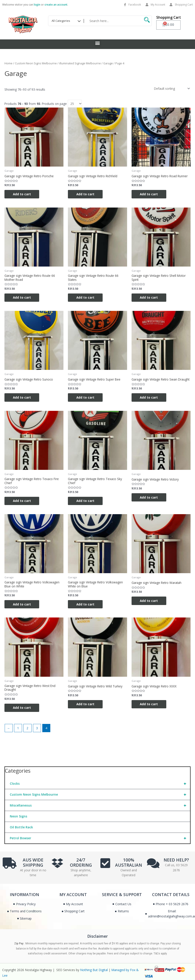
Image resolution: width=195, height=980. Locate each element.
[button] (98, 43)
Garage (108, 63)
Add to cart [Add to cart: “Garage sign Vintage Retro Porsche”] (22, 194)
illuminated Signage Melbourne (80, 63)
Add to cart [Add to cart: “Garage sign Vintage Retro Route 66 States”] (86, 298)
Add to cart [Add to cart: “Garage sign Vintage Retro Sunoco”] (22, 398)
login (37, 5)
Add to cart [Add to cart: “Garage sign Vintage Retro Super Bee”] (86, 398)
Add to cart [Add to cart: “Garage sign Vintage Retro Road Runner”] (149, 194)
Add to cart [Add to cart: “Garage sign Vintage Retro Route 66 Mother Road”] (22, 298)
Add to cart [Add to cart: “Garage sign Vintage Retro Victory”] (149, 498)
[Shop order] (172, 89)
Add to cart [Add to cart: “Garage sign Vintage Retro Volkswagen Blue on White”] (22, 605)
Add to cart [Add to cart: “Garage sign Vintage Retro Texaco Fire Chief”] (22, 501)
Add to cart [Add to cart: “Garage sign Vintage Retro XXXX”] (149, 705)
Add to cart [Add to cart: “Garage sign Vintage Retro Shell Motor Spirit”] (149, 298)
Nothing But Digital (94, 971)
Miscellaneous (100, 806)
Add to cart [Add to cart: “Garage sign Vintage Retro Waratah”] (149, 601)
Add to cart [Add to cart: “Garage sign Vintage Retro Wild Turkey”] (86, 705)
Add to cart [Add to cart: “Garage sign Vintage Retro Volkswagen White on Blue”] (86, 605)
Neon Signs (18, 817)
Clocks (100, 784)
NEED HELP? (176, 861)
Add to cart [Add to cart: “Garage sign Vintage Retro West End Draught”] (22, 708)
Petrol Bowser (100, 839)
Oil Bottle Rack (21, 828)
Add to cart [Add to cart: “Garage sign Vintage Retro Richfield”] (86, 194)
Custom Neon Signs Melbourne (100, 795)
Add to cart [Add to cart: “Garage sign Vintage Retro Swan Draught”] (149, 398)
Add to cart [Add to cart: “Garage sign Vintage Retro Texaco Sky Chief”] (86, 501)
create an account (56, 5)
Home (8, 63)
